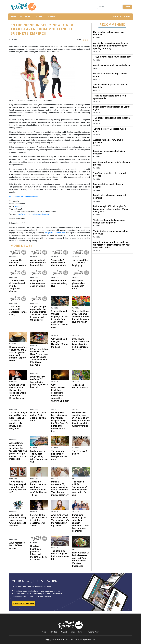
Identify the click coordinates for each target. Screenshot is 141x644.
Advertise (53, 632)
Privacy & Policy (93, 632)
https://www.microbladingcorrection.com (33, 214)
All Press (40, 17)
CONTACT (52, 17)
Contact (64, 632)
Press (44, 632)
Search (128, 7)
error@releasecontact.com (55, 233)
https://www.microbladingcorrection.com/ (26, 197)
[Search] (110, 7)
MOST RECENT (26, 17)
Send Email (19, 206)
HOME (14, 17)
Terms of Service (77, 632)
